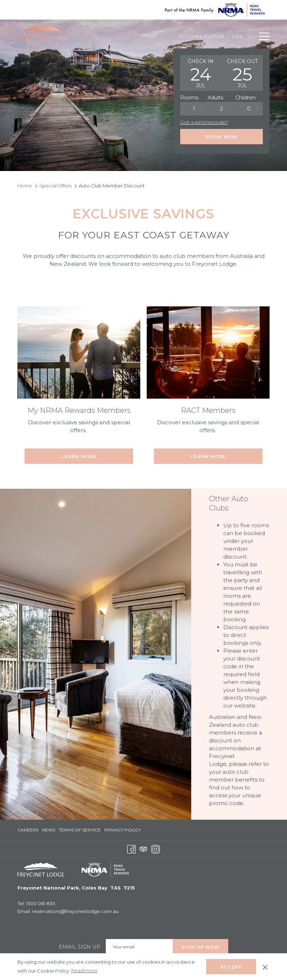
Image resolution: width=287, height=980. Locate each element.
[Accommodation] (201, 36)
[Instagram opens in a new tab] (156, 849)
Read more (85, 971)
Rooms (189, 98)
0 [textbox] (249, 109)
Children (246, 98)
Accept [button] (231, 967)
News (49, 830)
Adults (215, 98)
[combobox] (194, 109)
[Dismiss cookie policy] (265, 966)
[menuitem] (29, 830)
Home (25, 186)
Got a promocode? (204, 122)
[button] (201, 73)
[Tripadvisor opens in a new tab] (143, 849)
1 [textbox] (194, 109)
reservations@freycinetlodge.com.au (75, 911)
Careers (28, 830)
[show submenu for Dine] (251, 36)
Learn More (79, 456)
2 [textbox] (221, 109)
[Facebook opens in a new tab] (131, 849)
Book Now (222, 137)
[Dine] (238, 36)
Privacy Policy (123, 830)
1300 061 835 (40, 903)
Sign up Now (200, 947)
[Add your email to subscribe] (139, 947)
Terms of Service (80, 830)
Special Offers (55, 186)
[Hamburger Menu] (262, 36)
